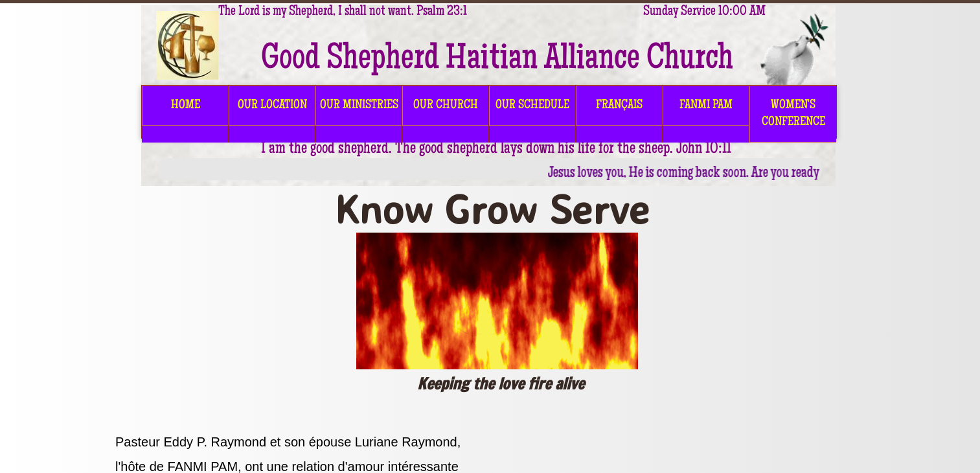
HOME (186, 106)
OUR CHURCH (446, 106)
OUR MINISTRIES (359, 106)
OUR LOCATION (272, 106)
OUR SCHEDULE (532, 106)
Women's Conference (793, 114)
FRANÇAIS (619, 106)
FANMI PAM (706, 106)
